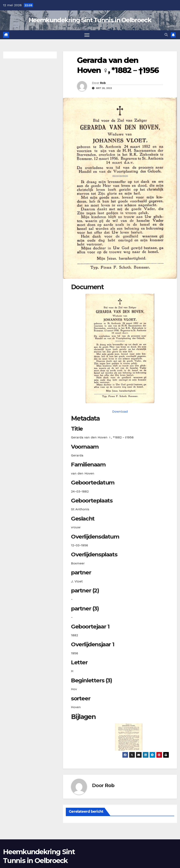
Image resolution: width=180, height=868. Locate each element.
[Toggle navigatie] (87, 35)
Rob (103, 83)
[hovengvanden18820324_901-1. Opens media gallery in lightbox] (120, 348)
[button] (166, 35)
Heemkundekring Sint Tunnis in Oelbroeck (90, 20)
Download (120, 411)
